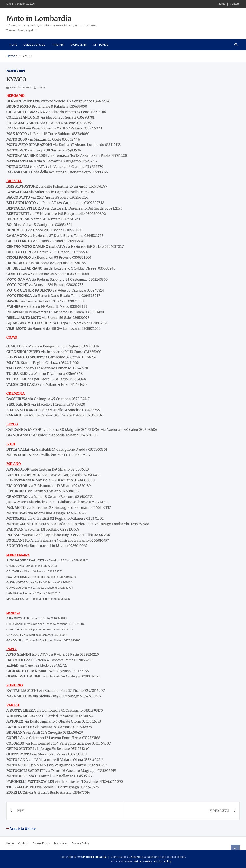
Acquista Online (23, 829)
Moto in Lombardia (39, 19)
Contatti (235, 4)
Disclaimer (61, 843)
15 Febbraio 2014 (21, 87)
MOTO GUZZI (219, 811)
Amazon (136, 857)
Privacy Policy (81, 843)
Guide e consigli (34, 45)
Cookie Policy (41, 843)
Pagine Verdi (78, 45)
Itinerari (58, 45)
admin (41, 87)
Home (222, 4)
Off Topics (101, 45)
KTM (21, 811)
